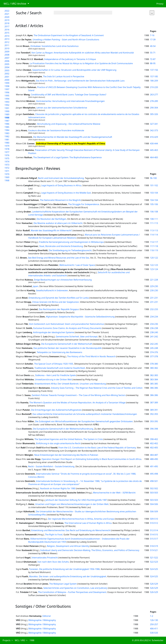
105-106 (154, 204)
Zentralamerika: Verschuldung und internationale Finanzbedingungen (70, 101)
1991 (7, 108)
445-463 (154, 150)
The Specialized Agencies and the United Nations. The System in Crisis (69, 439)
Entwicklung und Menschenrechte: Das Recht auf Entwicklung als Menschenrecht (71, 530)
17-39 (153, 40)
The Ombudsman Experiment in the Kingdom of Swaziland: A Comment (69, 35)
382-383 (154, 375)
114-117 (154, 242)
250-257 (154, 624)
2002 (7, 74)
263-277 (154, 95)
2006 (7, 61)
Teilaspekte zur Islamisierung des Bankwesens (60, 352)
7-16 (152, 35)
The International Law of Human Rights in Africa (88, 523)
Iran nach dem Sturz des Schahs (53, 562)
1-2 (152, 616)
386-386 (154, 388)
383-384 (154, 379)
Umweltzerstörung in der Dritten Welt (53, 379)
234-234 (154, 317)
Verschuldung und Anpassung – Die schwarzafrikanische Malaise (69, 124)
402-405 (154, 448)
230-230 (154, 290)
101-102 (154, 185)
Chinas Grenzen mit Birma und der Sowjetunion (55, 302)
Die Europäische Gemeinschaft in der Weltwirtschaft (67, 344)
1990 (7, 111)
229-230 (154, 286)
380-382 (154, 368)
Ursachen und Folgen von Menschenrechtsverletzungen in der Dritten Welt (72, 504)
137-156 (154, 70)
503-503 (154, 493)
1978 (7, 149)
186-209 (154, 81)
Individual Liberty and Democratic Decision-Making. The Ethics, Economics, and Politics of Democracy (90, 550)
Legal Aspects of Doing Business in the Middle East (66, 193)
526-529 (154, 584)
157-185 (154, 76)
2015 (7, 33)
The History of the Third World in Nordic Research (91, 356)
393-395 (154, 421)
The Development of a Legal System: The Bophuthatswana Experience (67, 157)
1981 (7, 140)
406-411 (154, 629)
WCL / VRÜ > (21, 640)
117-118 (154, 246)
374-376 (154, 352)
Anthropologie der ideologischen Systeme (54, 332)
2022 (7, 11)
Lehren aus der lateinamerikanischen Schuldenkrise (62, 108)
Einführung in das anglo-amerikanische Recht (58, 443)
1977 (7, 152)
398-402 (154, 439)
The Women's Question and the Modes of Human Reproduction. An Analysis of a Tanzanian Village (77, 403)
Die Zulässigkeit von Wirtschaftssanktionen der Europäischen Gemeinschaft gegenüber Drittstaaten (84, 421)
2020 (7, 17)
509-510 (154, 519)
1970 (7, 174)
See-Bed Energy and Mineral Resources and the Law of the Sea (59, 258)
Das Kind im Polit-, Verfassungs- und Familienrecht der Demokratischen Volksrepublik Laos (80, 81)
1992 (7, 105)
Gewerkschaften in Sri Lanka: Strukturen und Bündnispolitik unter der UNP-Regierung (74, 70)
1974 (7, 162)
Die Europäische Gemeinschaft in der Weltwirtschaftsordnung (63, 429)
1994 (7, 99)
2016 (7, 30)
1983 (7, 133)
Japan (36, 286)
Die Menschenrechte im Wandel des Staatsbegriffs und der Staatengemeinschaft (73, 137)
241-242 (154, 337)
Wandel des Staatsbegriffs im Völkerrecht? (51, 230)
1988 (7, 118)
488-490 (154, 459)
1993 (7, 102)
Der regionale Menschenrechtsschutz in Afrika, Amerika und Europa (81, 519)
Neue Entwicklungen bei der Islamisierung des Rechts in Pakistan (66, 455)
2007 (7, 58)
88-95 (153, 63)
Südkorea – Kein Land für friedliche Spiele (55, 375)
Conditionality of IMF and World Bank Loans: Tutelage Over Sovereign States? (68, 95)
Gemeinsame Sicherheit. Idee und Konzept (77, 337)
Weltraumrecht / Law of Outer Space (77, 265)
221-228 (154, 280)
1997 (7, 89)
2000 (7, 80)
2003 (7, 70)
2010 (7, 48)
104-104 (154, 200)
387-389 (154, 403)
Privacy (160, 4)
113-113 (154, 230)
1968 (7, 180)
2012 (7, 42)
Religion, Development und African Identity (68, 546)
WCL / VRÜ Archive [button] (14, 4)
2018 (7, 23)
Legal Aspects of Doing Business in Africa (61, 185)
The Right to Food (54, 535)
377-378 (154, 356)
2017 (7, 26)
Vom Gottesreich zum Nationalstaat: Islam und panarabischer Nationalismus (67, 324)
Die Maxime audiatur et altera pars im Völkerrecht (58, 223)
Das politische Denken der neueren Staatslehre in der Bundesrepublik (68, 348)
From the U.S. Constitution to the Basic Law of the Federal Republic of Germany (97, 448)
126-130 (154, 620)
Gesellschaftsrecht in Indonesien (52, 290)
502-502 (154, 488)
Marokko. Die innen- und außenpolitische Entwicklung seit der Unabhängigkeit (68, 576)
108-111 (154, 219)
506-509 (154, 511)
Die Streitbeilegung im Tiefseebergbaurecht (70, 250)
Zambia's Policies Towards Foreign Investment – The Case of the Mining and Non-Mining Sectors (79, 395)
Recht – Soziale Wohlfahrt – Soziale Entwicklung (51, 466)
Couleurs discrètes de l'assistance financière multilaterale (56, 130)
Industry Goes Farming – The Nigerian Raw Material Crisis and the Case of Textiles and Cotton (97, 388)
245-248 (154, 348)
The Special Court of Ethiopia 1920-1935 (54, 364)
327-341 (154, 124)
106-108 (154, 212)
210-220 (154, 87)
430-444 (154, 144)
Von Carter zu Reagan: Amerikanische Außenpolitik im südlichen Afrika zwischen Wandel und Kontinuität (83, 53)
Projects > (8, 640)
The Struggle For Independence (84, 204)
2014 (7, 36)
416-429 (154, 137)
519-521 (154, 550)
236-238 (154, 328)
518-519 (154, 546)
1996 (7, 92)
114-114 (154, 235)
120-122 (154, 258)
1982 (7, 136)
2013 (7, 39)
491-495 (154, 466)
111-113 (154, 223)
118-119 (154, 250)
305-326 (154, 114)
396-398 (154, 429)
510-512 (154, 523)
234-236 (154, 324)
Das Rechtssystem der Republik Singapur (59, 309)
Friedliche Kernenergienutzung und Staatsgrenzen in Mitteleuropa (71, 242)
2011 (7, 45)
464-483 (154, 157)
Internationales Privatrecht (45, 558)
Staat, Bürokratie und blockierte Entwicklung (61, 246)
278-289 (154, 101)
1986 (7, 124)
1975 (7, 158)
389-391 (154, 410)
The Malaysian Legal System (63, 584)
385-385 (154, 384)
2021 (7, 14)
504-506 (154, 504)
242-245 (154, 344)
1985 (7, 127)
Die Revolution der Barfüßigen (51, 219)
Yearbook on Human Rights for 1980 (58, 488)
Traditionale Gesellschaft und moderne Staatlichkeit (60, 368)
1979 (7, 146)
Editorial (47, 616)
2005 (7, 64)
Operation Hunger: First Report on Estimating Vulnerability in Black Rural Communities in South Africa (91, 459)
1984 (7, 130)
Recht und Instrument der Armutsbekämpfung (61, 178)
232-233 (154, 309)
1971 (7, 171)
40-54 (153, 46)
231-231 (154, 298)
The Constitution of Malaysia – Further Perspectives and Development (72, 592)
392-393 (154, 414)
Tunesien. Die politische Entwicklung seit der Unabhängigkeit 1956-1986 (64, 569)
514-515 (154, 535)
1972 (7, 168)
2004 (7, 67)
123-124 (154, 269)
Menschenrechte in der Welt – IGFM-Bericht (114, 493)
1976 (7, 155)
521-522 (154, 558)
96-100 (153, 178)
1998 (7, 86)
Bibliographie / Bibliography (42, 620)
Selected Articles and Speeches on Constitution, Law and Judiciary (75, 588)
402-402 (154, 443)
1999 (7, 83)
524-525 (154, 569)
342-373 (154, 130)
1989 (7, 114)
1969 (7, 177)
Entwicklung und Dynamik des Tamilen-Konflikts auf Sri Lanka (59, 298)
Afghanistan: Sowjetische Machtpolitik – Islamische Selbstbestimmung (80, 317)
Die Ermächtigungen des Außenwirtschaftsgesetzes (56, 410)
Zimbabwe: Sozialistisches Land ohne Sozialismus (54, 46)
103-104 (154, 193)
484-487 (154, 455)
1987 (7, 121)
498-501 (154, 481)
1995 (7, 96)
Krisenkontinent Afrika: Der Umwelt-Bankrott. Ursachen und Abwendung (70, 384)
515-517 (154, 539)
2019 (7, 20)
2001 (7, 77)
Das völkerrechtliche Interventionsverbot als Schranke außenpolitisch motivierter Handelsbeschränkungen (85, 414)
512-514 (154, 530)
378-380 (154, 364)
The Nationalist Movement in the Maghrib (60, 200)
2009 (7, 52)
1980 (7, 143)
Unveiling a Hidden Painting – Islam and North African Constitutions (66, 40)
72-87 (153, 59)
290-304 (154, 108)
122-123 (154, 265)
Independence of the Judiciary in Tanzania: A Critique (70, 59)
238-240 (154, 332)
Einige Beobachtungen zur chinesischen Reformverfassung (63, 280)
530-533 (154, 633)
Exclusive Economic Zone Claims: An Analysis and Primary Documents (67, 328)
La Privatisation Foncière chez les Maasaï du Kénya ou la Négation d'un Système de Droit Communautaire (81, 63)
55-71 (153, 53)
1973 (7, 165)
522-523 (154, 562)
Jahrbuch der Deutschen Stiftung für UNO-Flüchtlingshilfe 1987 (76, 500)
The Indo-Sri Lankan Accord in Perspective (64, 76)
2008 (7, 55)
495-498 (154, 474)
